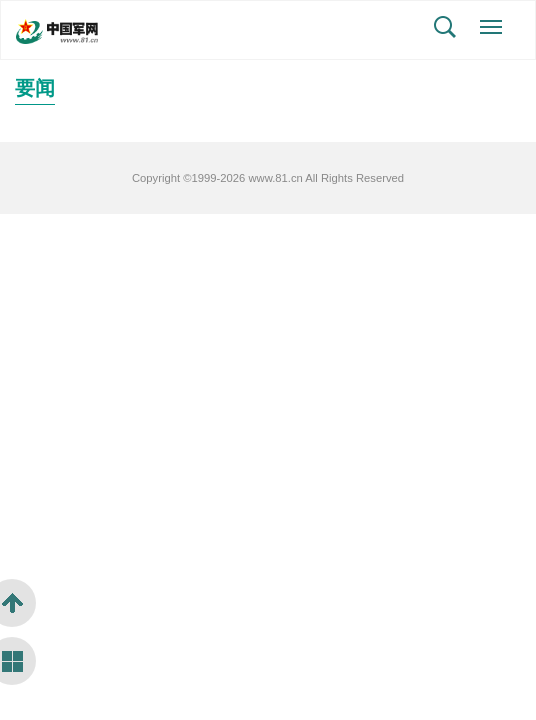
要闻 (35, 88)
